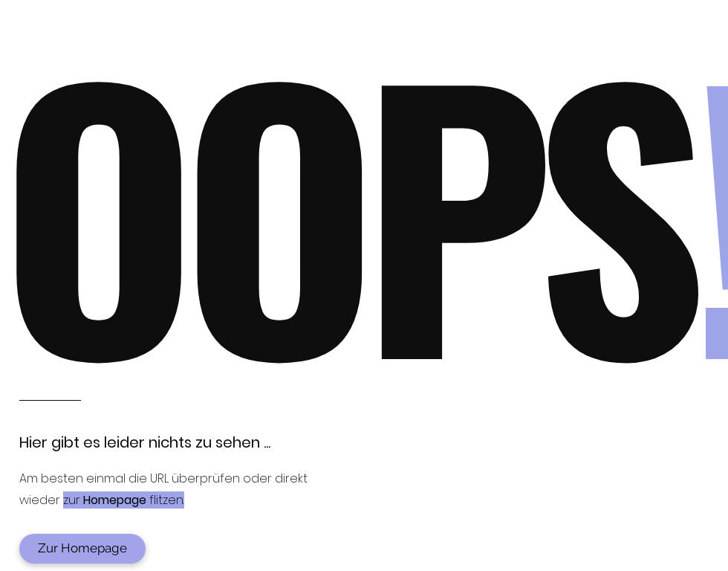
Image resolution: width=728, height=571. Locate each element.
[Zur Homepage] (82, 549)
